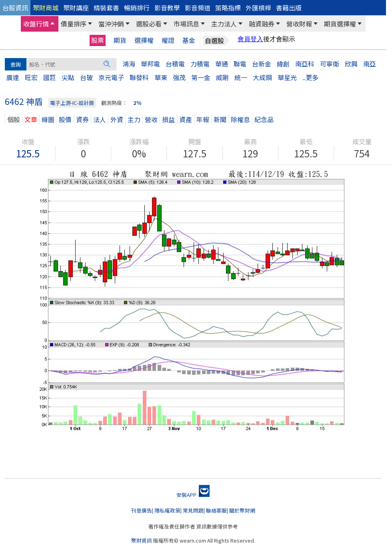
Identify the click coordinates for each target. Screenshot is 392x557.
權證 (168, 40)
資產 (186, 119)
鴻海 (129, 64)
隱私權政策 (167, 510)
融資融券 (262, 24)
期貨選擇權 (340, 24)
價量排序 (74, 24)
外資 (117, 119)
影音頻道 (198, 8)
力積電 (200, 64)
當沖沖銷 (111, 24)
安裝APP (193, 495)
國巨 (50, 77)
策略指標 (228, 8)
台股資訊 (15, 8)
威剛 (222, 77)
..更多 (310, 77)
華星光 (287, 77)
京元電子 (111, 77)
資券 (82, 119)
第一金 (201, 77)
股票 (98, 40)
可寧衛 (330, 64)
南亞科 (305, 64)
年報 (203, 119)
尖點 (68, 77)
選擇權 (144, 40)
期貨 (120, 40)
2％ (137, 103)
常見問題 (193, 510)
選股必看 (149, 24)
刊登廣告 (142, 510)
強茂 (179, 77)
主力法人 (224, 24)
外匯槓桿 (258, 8)
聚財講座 (76, 8)
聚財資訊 (142, 540)
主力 (134, 119)
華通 (222, 64)
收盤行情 (36, 24)
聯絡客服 (216, 510)
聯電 (240, 64)
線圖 (48, 119)
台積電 (175, 64)
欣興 (351, 64)
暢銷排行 (137, 8)
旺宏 (31, 77)
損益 (168, 119)
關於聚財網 (242, 510)
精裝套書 (106, 8)
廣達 (13, 77)
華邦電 (150, 64)
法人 (100, 119)
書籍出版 (289, 8)
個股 (14, 119)
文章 (31, 119)
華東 (161, 77)
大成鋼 (262, 77)
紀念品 (264, 119)
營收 (151, 119)
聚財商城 (46, 8)
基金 (189, 40)
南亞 (370, 64)
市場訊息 (186, 24)
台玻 (86, 77)
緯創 (283, 64)
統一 (241, 77)
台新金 (262, 64)
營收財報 (299, 24)
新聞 (220, 119)
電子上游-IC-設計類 (72, 103)
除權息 (240, 119)
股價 (65, 119)
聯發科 (139, 77)
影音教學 (167, 8)
